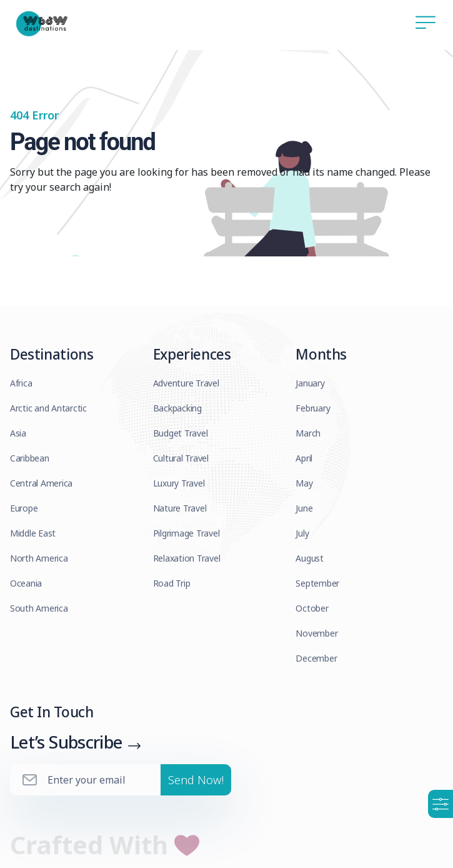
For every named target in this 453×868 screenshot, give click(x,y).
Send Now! (196, 782)
